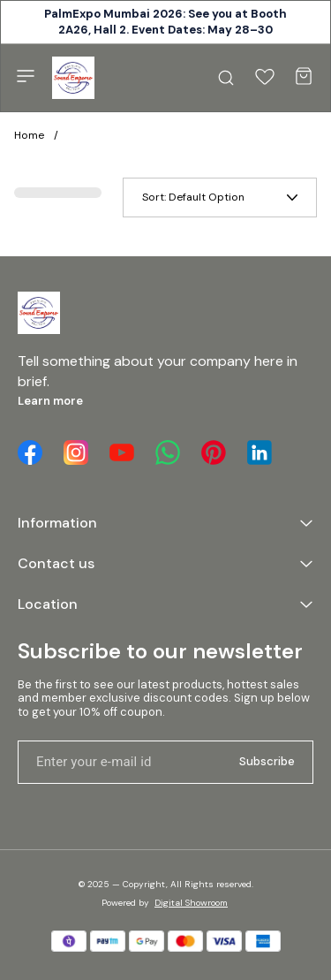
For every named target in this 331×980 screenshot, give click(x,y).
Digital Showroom (191, 903)
